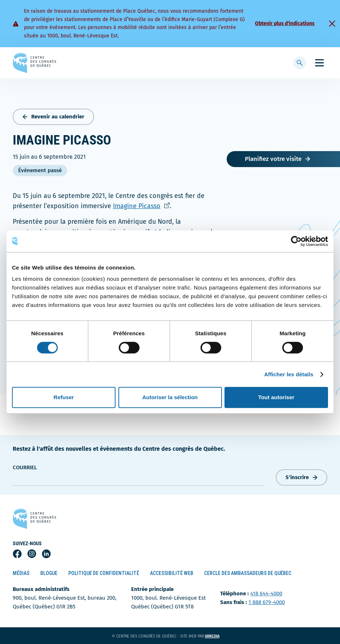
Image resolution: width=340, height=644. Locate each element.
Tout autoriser (276, 397)
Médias (21, 573)
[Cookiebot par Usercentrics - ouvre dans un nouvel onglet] (296, 241)
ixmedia (217, 636)
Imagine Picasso (141, 206)
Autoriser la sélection (170, 397)
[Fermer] (332, 24)
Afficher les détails (289, 374)
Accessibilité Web (172, 573)
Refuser (64, 397)
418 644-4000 (266, 594)
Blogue (49, 573)
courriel (25, 467)
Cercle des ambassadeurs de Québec (248, 573)
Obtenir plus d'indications (285, 23)
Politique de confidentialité (104, 573)
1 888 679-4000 (267, 602)
